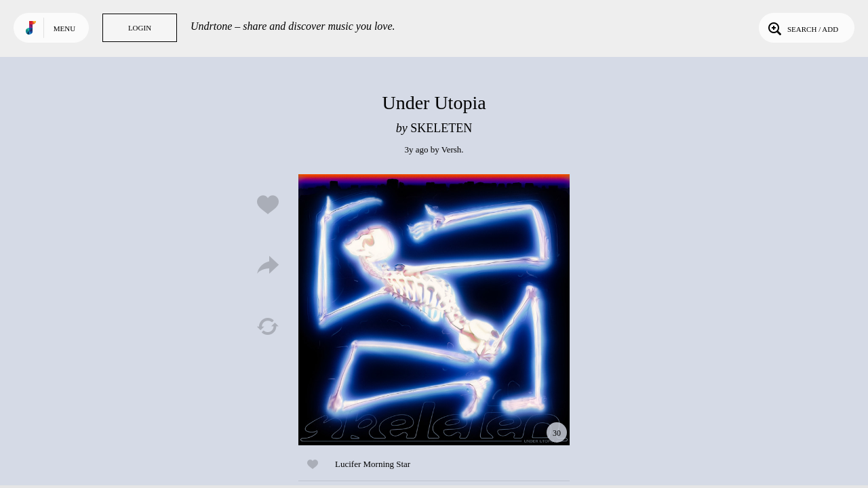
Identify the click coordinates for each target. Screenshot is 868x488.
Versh (452, 149)
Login (140, 28)
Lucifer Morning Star (373, 464)
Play (434, 310)
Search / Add (802, 28)
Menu (64, 28)
